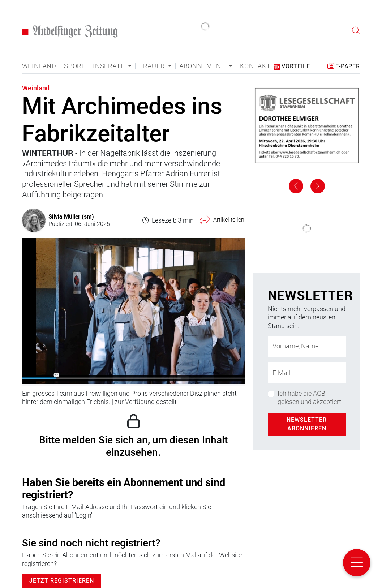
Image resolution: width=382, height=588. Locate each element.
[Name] (307, 346)
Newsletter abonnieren (307, 424)
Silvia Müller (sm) (71, 216)
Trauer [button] (153, 66)
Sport (75, 66)
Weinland (39, 66)
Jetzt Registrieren (62, 581)
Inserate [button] (110, 66)
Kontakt (255, 66)
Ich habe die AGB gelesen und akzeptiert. (310, 398)
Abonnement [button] (203, 66)
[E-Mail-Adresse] (307, 373)
